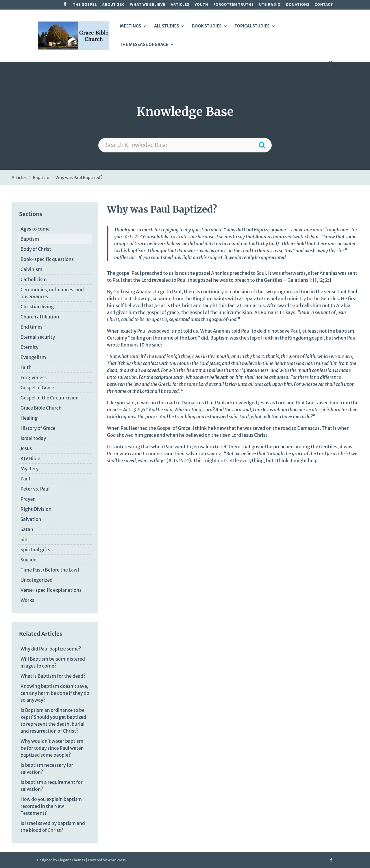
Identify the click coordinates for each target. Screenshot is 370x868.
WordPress (117, 860)
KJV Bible (30, 458)
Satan (27, 529)
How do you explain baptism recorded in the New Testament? (51, 806)
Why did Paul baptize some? (51, 649)
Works (27, 600)
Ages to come (35, 229)
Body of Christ (36, 249)
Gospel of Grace (37, 388)
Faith (26, 367)
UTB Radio (270, 5)
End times (32, 327)
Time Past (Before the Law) (50, 570)
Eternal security (38, 337)
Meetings (131, 26)
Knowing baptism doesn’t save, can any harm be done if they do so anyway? (55, 693)
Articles (180, 5)
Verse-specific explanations (51, 590)
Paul (25, 479)
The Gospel (85, 5)
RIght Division (36, 509)
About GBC (113, 5)
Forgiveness (34, 377)
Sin (24, 539)
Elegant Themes (72, 860)
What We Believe (148, 5)
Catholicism (34, 279)
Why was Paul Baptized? (79, 178)
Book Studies (207, 26)
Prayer (28, 499)
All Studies (166, 26)
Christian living (37, 307)
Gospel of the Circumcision (50, 398)
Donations (298, 5)
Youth (201, 5)
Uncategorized (37, 580)
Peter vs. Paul (35, 489)
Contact (324, 5)
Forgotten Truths (234, 5)
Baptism (41, 178)
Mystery (29, 469)
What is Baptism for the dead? (53, 676)
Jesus (26, 448)
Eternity (29, 347)
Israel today (33, 438)
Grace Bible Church (41, 408)
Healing (29, 418)
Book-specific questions (47, 259)
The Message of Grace (144, 45)
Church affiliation (40, 317)
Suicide (28, 560)
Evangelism (33, 357)
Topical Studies (252, 26)
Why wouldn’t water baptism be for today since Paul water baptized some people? (52, 748)
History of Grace (38, 428)
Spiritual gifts (35, 550)
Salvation (31, 519)
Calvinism (31, 269)
